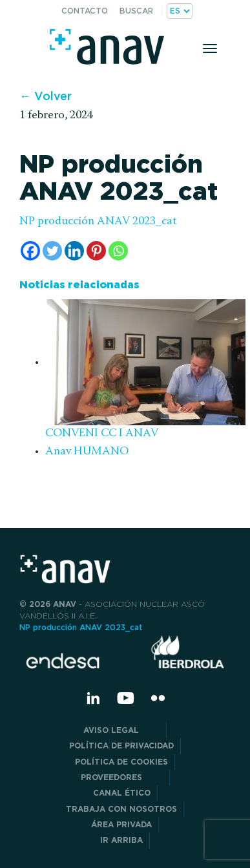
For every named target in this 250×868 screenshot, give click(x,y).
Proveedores (122, 777)
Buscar (136, 11)
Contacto (85, 11)
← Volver (46, 96)
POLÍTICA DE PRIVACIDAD (121, 746)
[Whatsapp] (118, 251)
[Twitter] (52, 251)
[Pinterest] (96, 251)
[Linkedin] (74, 251)
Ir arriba (121, 840)
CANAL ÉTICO (122, 793)
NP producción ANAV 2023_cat (98, 222)
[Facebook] (30, 251)
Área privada (121, 824)
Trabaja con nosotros (121, 809)
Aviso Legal (121, 730)
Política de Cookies (121, 762)
